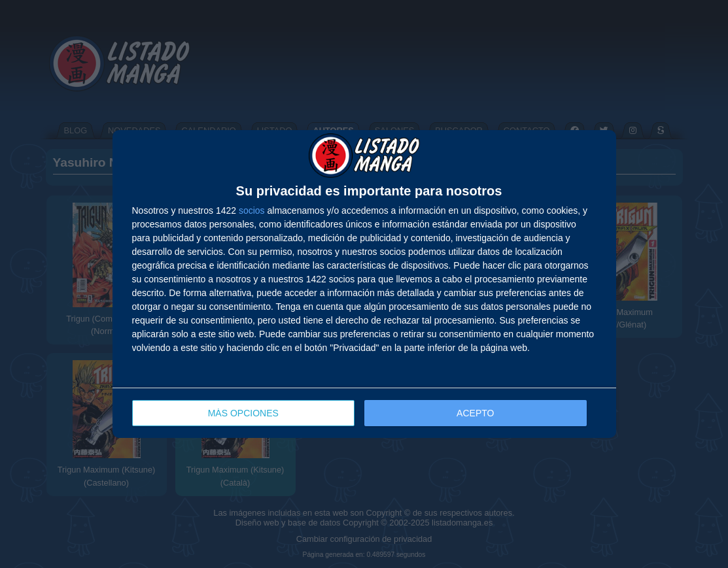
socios (252, 210)
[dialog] (364, 284)
